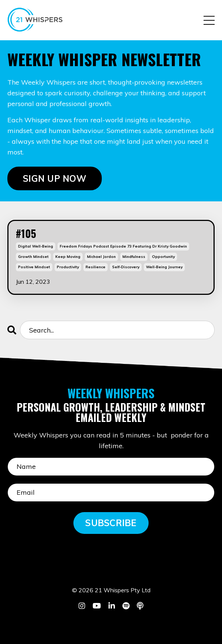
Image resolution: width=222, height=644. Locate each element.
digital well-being (36, 246)
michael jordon (101, 257)
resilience (96, 267)
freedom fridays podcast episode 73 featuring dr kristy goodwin (123, 246)
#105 (26, 234)
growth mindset (33, 257)
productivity (68, 267)
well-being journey (164, 267)
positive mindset (34, 267)
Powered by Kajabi (111, 625)
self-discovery (126, 267)
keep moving (68, 257)
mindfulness (134, 257)
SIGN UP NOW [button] (55, 178)
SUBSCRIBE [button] (111, 523)
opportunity (163, 257)
